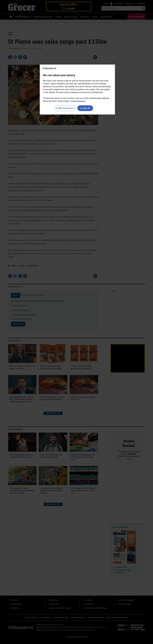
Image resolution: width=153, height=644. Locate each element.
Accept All (85, 108)
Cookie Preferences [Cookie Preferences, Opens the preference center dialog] (65, 108)
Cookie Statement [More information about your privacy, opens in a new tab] (78, 101)
